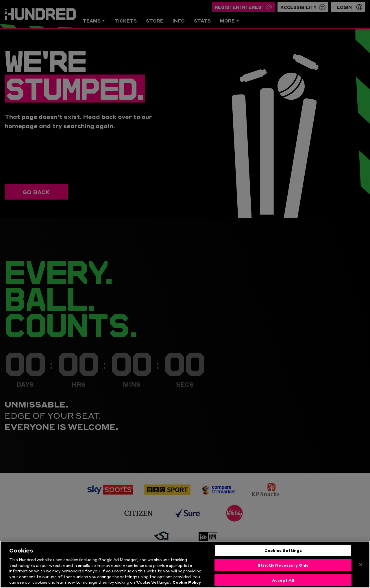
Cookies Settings (283, 550)
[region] (185, 564)
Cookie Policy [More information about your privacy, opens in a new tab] (187, 582)
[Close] (361, 565)
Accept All (283, 580)
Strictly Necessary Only (283, 565)
